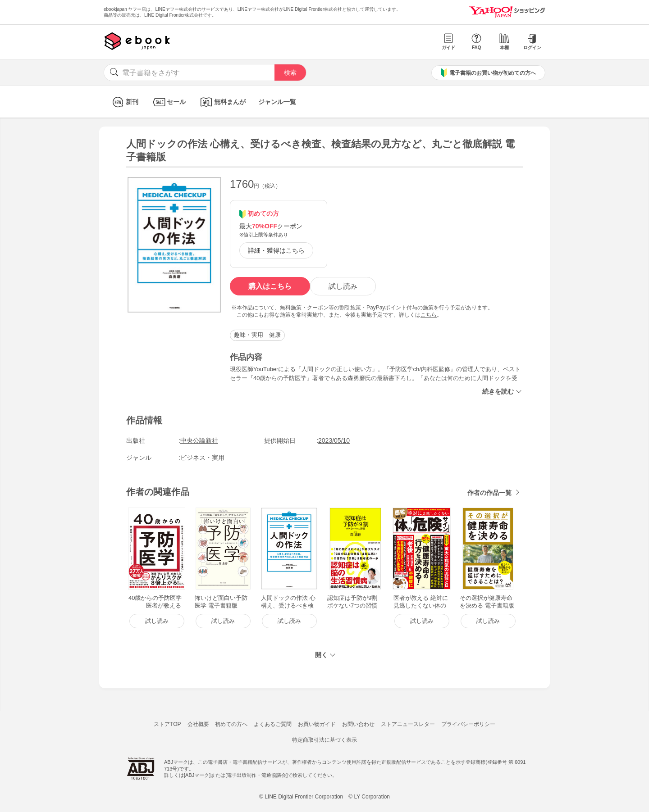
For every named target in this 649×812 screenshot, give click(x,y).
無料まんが (222, 102)
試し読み (343, 286)
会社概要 (198, 724)
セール (168, 102)
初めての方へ (231, 724)
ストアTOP (167, 724)
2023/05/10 (334, 440)
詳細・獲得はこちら (276, 250)
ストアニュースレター (408, 724)
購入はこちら (270, 286)
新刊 (124, 102)
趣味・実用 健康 (257, 335)
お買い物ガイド (317, 724)
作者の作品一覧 (489, 493)
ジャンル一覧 (277, 102)
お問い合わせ (358, 724)
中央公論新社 (199, 440)
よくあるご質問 (273, 724)
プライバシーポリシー (468, 724)
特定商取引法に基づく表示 (324, 740)
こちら (429, 315)
